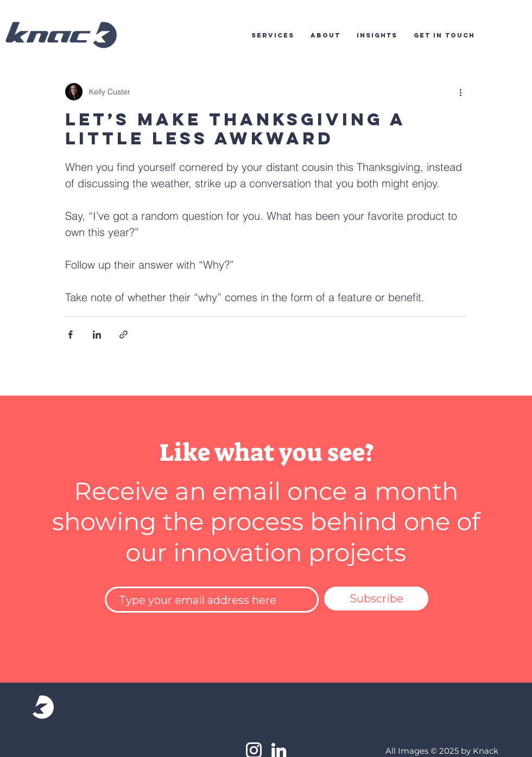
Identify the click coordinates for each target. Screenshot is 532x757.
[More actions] (460, 92)
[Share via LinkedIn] (97, 335)
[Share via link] (123, 335)
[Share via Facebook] (70, 335)
